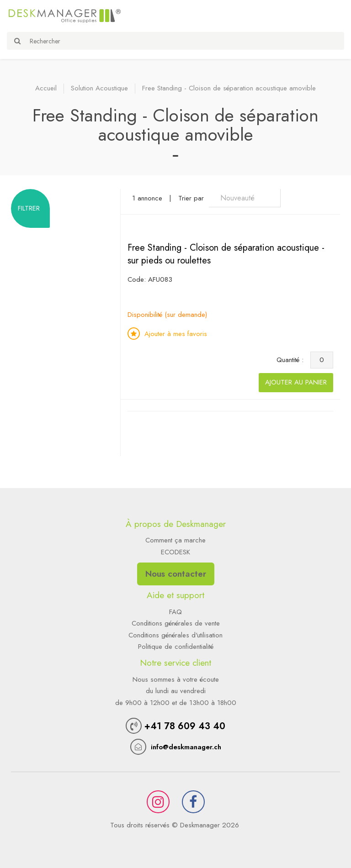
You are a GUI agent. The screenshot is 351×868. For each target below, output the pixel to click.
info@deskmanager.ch (186, 747)
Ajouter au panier (296, 382)
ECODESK (175, 552)
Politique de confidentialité (176, 647)
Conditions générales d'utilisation (175, 635)
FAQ (175, 612)
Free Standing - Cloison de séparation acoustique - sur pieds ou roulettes (226, 254)
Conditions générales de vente (176, 623)
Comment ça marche (175, 540)
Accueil (46, 88)
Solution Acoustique (99, 88)
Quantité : (292, 360)
